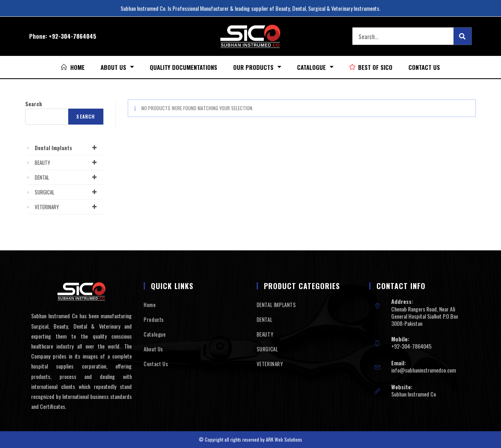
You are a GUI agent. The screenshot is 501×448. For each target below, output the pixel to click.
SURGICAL (67, 192)
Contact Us (424, 67)
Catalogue (315, 67)
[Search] (462, 36)
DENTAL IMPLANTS (276, 305)
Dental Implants (67, 148)
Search (34, 104)
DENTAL (67, 177)
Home (150, 305)
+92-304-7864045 (72, 36)
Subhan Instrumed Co (414, 394)
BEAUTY (67, 163)
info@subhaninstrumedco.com (424, 370)
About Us (117, 67)
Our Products (257, 67)
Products (154, 319)
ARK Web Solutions (284, 439)
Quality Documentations (183, 67)
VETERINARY (67, 207)
